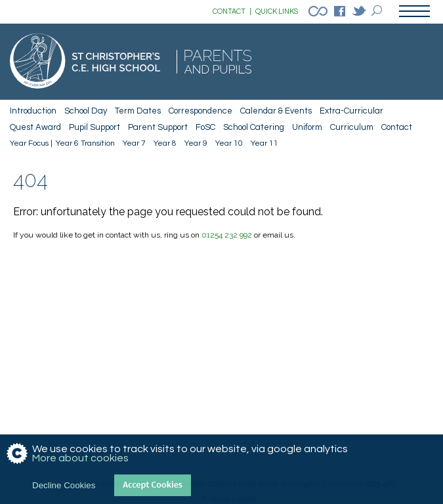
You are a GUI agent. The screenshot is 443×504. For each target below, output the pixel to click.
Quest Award (35, 127)
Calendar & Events (276, 111)
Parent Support (158, 127)
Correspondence (200, 111)
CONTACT (232, 12)
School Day (86, 111)
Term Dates (138, 111)
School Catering (254, 127)
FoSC (205, 127)
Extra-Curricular (351, 111)
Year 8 (165, 143)
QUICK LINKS (277, 11)
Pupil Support (95, 127)
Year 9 (196, 143)
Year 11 (264, 143)
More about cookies (80, 458)
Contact (397, 127)
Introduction (33, 111)
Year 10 (229, 143)
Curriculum (352, 127)
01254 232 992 (227, 235)
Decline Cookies (64, 485)
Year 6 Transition (85, 143)
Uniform (307, 127)
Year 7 (134, 143)
